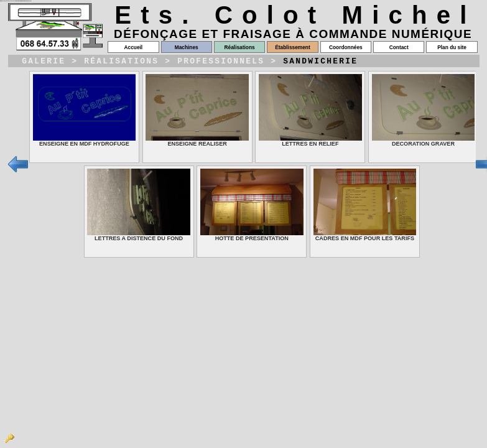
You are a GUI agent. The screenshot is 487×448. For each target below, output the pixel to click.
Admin (9, 439)
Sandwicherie (320, 62)
